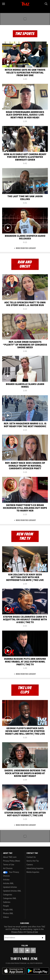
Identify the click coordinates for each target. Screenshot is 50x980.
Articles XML (8, 883)
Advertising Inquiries (35, 868)
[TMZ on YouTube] (27, 950)
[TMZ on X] (22, 950)
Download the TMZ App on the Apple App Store (14, 971)
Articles (6, 880)
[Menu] (4, 4)
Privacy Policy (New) (12, 861)
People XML (8, 910)
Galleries (7, 902)
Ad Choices (8, 868)
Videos (6, 917)
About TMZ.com (10, 857)
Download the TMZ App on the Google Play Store (38, 971)
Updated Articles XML (12, 891)
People (6, 906)
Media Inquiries (33, 872)
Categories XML (10, 898)
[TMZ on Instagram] (33, 950)
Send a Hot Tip (33, 861)
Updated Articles (10, 887)
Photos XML (8, 913)
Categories (8, 895)
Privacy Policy (17, 932)
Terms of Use (9, 865)
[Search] (46, 4)
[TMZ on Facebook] (16, 950)
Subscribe (43, 938)
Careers (30, 865)
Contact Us (31, 857)
